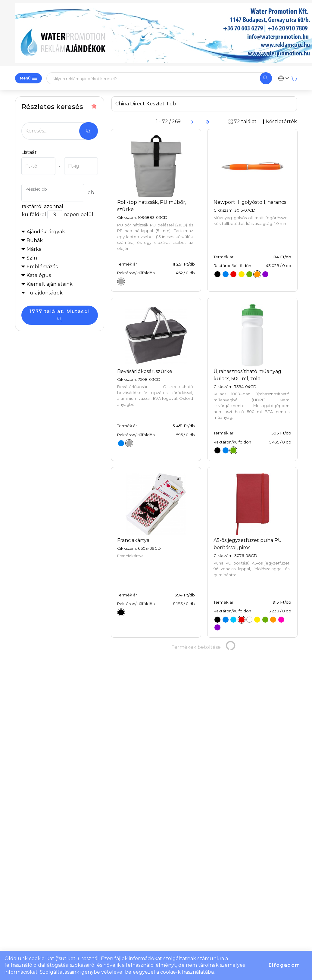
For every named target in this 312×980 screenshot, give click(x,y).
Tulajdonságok (45, 293)
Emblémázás (42, 267)
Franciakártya (133, 540)
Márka (34, 249)
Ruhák (35, 240)
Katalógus (39, 275)
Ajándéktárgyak (46, 232)
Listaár (29, 152)
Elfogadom (284, 965)
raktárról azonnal (42, 206)
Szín (32, 258)
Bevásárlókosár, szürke (145, 371)
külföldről (34, 215)
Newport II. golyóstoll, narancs (250, 202)
